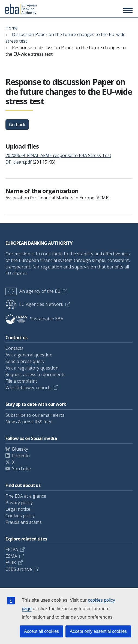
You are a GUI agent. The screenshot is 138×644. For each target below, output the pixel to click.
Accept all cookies (41, 631)
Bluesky (20, 449)
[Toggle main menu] (127, 10)
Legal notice (18, 509)
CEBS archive (19, 569)
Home (12, 28)
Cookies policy (20, 516)
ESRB (11, 563)
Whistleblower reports (28, 388)
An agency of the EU (33, 291)
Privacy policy (19, 503)
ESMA (11, 556)
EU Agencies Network (34, 304)
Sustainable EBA (34, 319)
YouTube (21, 469)
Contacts (14, 348)
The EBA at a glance (26, 496)
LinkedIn (21, 456)
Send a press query (25, 361)
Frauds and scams (24, 522)
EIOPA (12, 550)
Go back (17, 125)
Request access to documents (35, 374)
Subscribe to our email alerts (35, 415)
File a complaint (21, 381)
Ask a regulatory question (32, 368)
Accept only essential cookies (98, 631)
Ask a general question (29, 355)
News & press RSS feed (29, 422)
